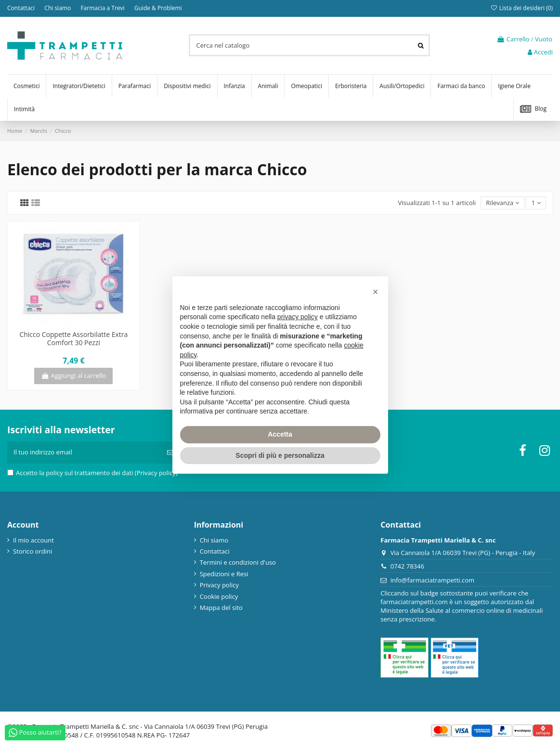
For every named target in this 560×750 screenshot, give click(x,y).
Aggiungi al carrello (73, 375)
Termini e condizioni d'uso (238, 562)
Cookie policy (219, 596)
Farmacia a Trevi (103, 8)
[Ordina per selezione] (502, 203)
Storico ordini (33, 551)
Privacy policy (219, 585)
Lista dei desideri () (521, 8)
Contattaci (22, 8)
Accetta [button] (280, 434)
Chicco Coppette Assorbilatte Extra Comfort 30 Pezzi (73, 338)
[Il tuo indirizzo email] (84, 453)
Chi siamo (58, 8)
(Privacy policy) (156, 473)
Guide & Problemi (158, 8)
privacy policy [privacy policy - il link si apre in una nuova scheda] (298, 317)
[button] (376, 292)
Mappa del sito (221, 608)
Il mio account (33, 540)
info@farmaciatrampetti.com (433, 580)
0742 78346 (407, 566)
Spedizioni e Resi (224, 574)
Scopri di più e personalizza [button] (280, 455)
